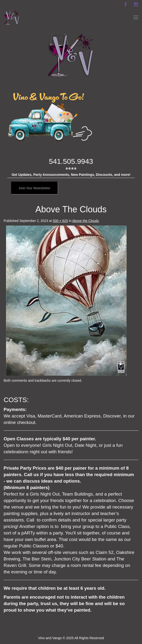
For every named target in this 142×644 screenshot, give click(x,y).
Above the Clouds (86, 221)
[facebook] (125, 5)
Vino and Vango (50, 638)
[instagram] (136, 5)
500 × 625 (60, 221)
